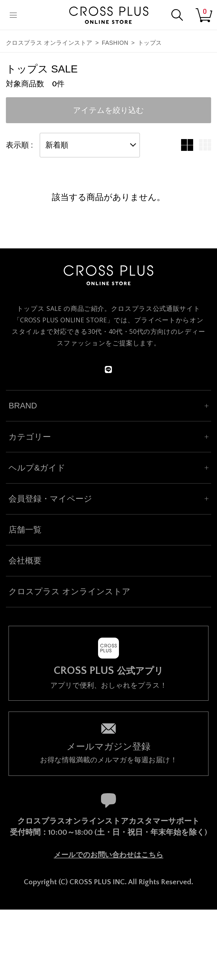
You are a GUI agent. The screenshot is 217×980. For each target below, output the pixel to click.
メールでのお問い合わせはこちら (109, 855)
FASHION (115, 43)
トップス (150, 43)
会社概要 (25, 561)
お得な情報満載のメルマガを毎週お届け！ (108, 752)
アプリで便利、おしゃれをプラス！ (108, 677)
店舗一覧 (25, 530)
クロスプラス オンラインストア (49, 43)
